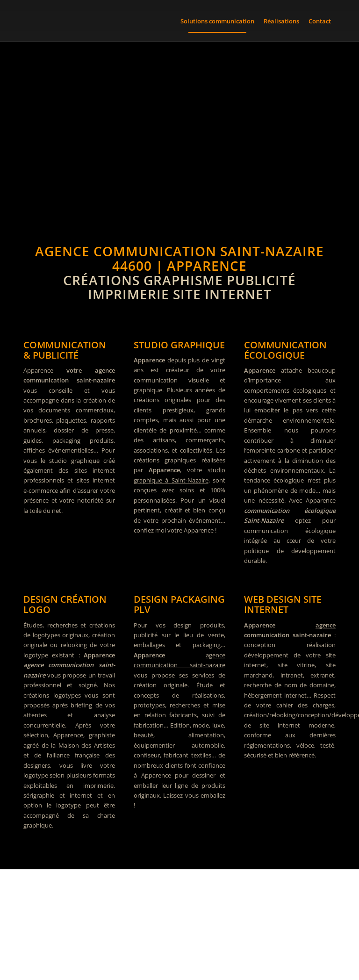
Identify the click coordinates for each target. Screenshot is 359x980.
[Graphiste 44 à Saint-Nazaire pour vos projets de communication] (179, 925)
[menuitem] (217, 21)
